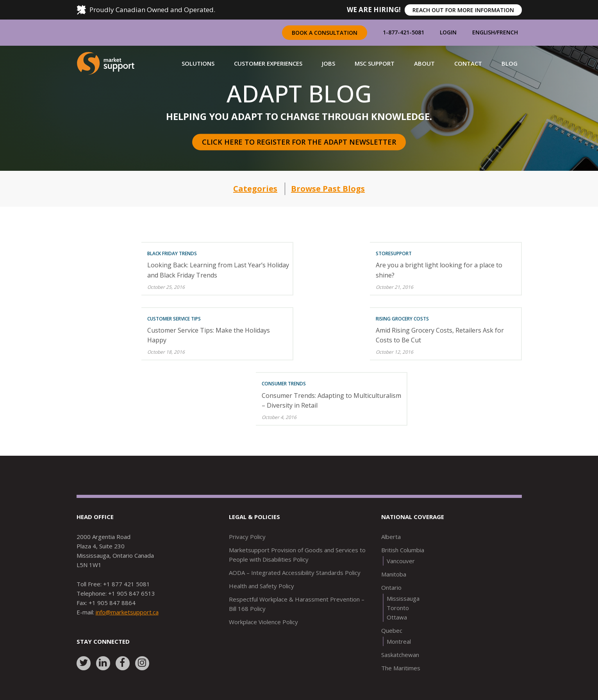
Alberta (391, 537)
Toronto (398, 608)
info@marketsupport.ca (127, 612)
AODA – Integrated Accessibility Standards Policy (295, 573)
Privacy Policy (247, 537)
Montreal (399, 641)
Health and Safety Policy (262, 586)
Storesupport (394, 253)
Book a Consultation (325, 33)
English (484, 32)
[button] (198, 63)
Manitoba (394, 574)
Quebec (392, 630)
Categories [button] (255, 189)
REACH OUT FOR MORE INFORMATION (463, 10)
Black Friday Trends (172, 253)
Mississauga (403, 598)
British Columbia (403, 550)
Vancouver (401, 561)
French (507, 32)
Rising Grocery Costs (402, 319)
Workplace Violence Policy (263, 622)
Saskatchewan (400, 655)
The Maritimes (401, 668)
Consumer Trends (284, 384)
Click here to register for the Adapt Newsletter (299, 142)
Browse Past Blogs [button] (328, 189)
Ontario (391, 587)
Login (448, 32)
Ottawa (397, 617)
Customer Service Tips (174, 319)
